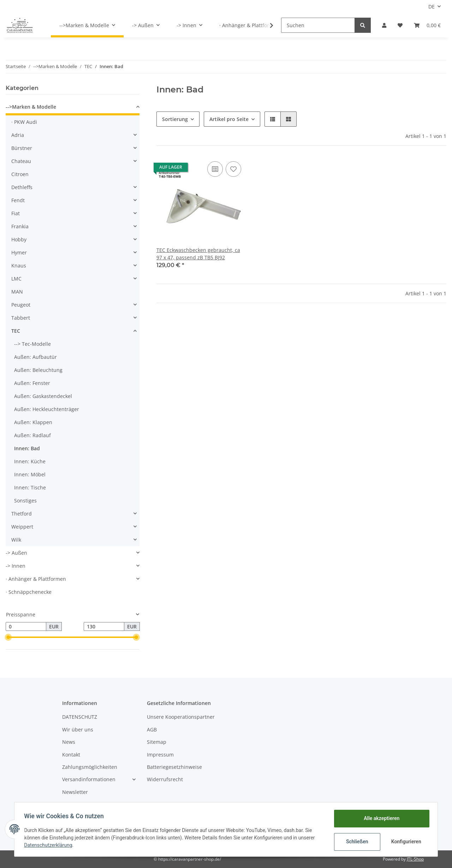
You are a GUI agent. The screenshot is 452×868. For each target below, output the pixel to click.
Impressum (160, 755)
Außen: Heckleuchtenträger (47, 409)
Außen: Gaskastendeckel (43, 396)
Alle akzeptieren (380, 818)
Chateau (21, 161)
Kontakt (71, 755)
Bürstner (22, 148)
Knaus (19, 266)
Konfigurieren (405, 842)
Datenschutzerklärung (50, 845)
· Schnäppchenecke (29, 592)
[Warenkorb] (427, 25)
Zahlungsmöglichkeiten (90, 767)
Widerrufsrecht (165, 779)
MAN (17, 292)
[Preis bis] (104, 627)
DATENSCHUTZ (80, 717)
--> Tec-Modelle (32, 344)
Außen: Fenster (32, 383)
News (69, 742)
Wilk (16, 540)
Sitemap (157, 742)
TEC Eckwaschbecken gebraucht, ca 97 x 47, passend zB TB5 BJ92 (198, 254)
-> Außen (16, 553)
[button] (384, 25)
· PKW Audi (24, 122)
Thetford (22, 514)
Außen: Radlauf (32, 435)
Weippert (22, 527)
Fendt (18, 200)
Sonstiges (25, 501)
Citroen (20, 174)
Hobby (19, 239)
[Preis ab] (26, 627)
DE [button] (432, 7)
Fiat (16, 213)
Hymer (19, 252)
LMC (16, 279)
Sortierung (175, 119)
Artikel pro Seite (229, 119)
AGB (152, 730)
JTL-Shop (415, 859)
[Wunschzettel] (400, 25)
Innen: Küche (30, 461)
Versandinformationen (89, 779)
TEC (16, 331)
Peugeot (21, 305)
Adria (18, 135)
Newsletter (75, 792)
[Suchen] (318, 25)
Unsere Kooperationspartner (181, 717)
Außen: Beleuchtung (38, 370)
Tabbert (21, 318)
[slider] (8, 637)
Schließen (355, 842)
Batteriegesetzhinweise (174, 767)
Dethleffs (22, 187)
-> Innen (16, 566)
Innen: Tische (30, 487)
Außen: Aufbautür (35, 357)
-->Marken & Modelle (31, 107)
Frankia (20, 226)
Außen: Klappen (33, 422)
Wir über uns (78, 730)
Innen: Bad (27, 448)
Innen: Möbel (30, 474)
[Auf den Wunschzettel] (233, 169)
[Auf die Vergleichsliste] (215, 169)
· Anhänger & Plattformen (36, 579)
